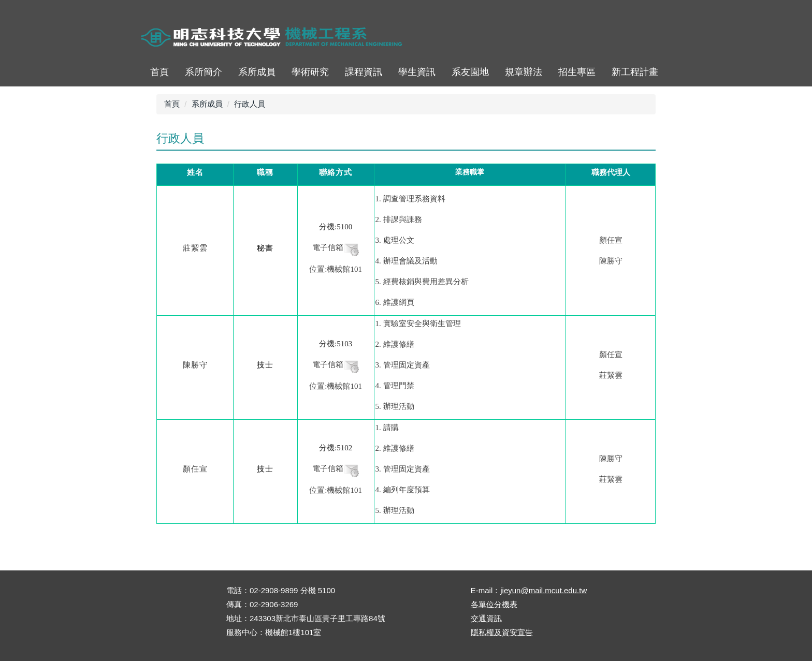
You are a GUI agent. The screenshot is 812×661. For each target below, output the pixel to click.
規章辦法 (524, 72)
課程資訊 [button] (364, 72)
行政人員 (250, 104)
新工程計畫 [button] (635, 72)
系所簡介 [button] (204, 72)
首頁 (571, 39)
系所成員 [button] (257, 72)
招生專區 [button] (577, 72)
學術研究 (310, 72)
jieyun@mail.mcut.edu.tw (543, 590)
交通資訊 (486, 618)
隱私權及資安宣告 (502, 632)
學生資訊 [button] (417, 72)
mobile (657, 39)
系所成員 (207, 104)
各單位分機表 (494, 604)
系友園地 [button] (470, 72)
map (600, 39)
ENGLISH (628, 39)
